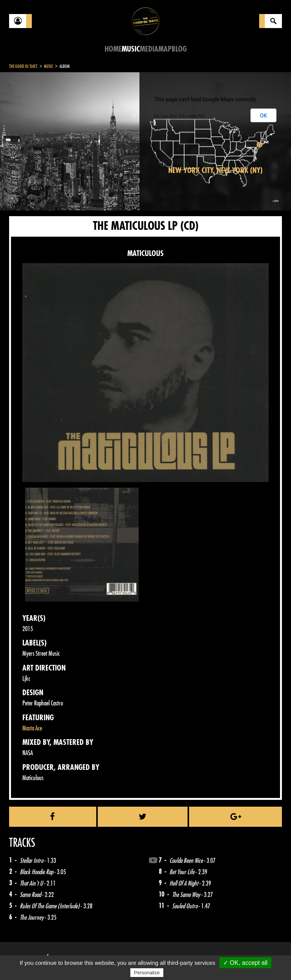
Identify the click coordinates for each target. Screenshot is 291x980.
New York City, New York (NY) (215, 170)
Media (149, 49)
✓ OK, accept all (245, 963)
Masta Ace (32, 728)
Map (165, 49)
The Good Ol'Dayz (23, 66)
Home (113, 49)
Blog (179, 49)
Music (131, 49)
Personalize (147, 973)
